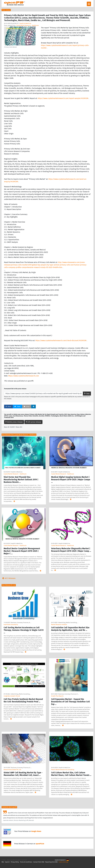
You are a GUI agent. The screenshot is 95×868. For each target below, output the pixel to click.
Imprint (7, 862)
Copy (87, 393)
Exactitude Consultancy (11, 625)
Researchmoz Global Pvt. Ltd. (12, 770)
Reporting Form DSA (51, 862)
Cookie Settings (63, 862)
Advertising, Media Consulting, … (68, 623)
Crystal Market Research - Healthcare (27, 25)
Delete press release (14, 422)
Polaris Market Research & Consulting (63, 770)
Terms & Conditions (26, 862)
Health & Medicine (25, 23)
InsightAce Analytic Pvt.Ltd (12, 696)
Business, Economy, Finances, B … (21, 623)
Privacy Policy (15, 862)
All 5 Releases (8, 578)
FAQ (3, 862)
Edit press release (33, 422)
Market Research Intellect (59, 625)
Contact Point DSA (39, 862)
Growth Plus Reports (57, 696)
